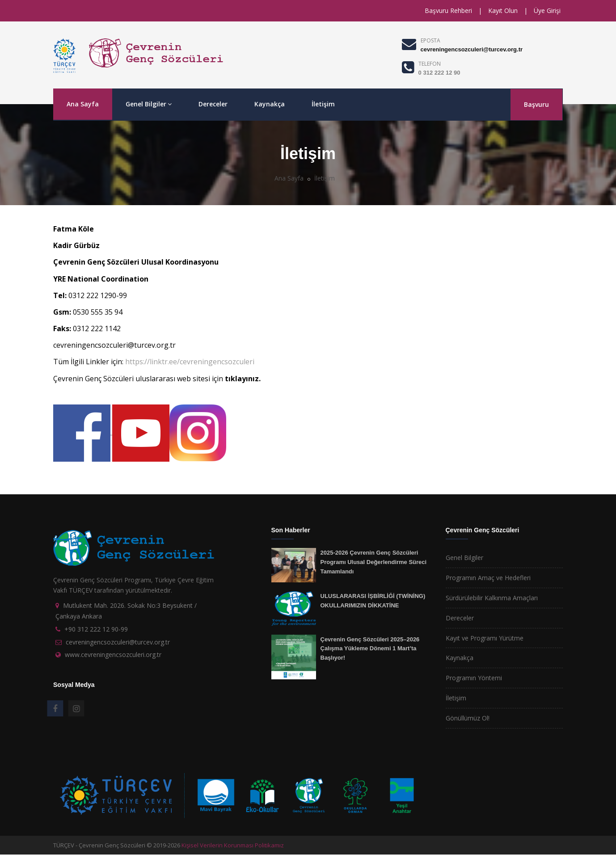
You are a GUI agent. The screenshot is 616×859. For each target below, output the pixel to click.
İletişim (323, 104)
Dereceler (213, 104)
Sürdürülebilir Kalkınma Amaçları (492, 598)
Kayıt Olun (503, 11)
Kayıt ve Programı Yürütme (485, 638)
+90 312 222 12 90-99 (96, 629)
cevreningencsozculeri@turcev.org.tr (472, 49)
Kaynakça (270, 104)
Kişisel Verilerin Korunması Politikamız (233, 845)
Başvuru (536, 104)
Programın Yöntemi (474, 678)
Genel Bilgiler (149, 104)
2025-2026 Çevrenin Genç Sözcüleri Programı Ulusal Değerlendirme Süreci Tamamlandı (374, 562)
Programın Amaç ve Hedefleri (488, 578)
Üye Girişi (547, 11)
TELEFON (430, 64)
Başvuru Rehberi (448, 11)
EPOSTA (430, 40)
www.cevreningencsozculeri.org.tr (113, 655)
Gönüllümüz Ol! (468, 718)
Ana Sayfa (83, 104)
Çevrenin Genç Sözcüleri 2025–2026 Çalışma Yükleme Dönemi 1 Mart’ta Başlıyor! (370, 648)
